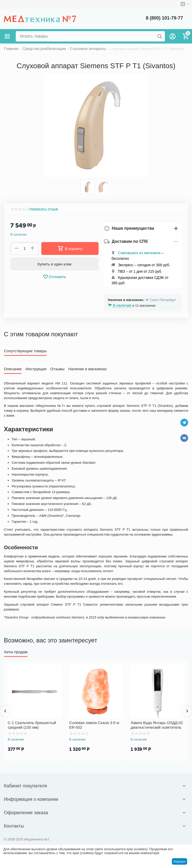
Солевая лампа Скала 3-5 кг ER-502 (95, 724)
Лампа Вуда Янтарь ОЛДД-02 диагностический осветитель (154, 724)
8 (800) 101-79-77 (164, 18)
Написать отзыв (42, 209)
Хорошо (179, 861)
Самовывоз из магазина (137, 253)
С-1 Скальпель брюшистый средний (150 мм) (29, 724)
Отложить (54, 277)
